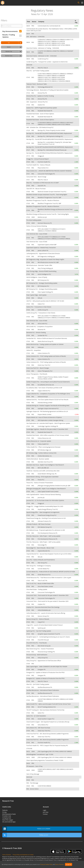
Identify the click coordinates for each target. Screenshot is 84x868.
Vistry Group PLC (43, 658)
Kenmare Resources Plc (45, 223)
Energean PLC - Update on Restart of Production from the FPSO (45, 672)
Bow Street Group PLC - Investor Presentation (40, 649)
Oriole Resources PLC (44, 575)
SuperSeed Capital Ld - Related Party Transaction (41, 248)
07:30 (28, 111)
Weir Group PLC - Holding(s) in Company (39, 566)
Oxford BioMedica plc (44, 610)
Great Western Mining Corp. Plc (47, 474)
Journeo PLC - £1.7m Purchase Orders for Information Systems (45, 500)
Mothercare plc (42, 217)
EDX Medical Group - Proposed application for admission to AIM (46, 530)
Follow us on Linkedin (26, 829)
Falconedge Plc (42, 545)
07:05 (28, 162)
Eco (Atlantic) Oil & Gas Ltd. (46, 385)
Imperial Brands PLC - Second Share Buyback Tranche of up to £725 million (49, 554)
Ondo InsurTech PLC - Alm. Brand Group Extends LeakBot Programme (48, 734)
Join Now (46, 812)
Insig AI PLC (41, 622)
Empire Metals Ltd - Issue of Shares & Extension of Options (44, 417)
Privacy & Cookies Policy (46, 865)
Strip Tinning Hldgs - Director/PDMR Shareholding (41, 271)
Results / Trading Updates (9, 36)
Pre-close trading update (34, 220)
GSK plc (40, 298)
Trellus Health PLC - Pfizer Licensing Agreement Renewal (43, 447)
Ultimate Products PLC (45, 521)
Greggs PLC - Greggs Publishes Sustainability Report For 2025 (45, 506)
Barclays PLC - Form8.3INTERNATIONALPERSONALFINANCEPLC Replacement (49, 153)
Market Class (14, 56)
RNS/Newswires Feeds (9, 814)
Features (5, 810)
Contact (45, 814)
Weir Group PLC (43, 563)
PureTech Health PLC (44, 162)
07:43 (28, 93)
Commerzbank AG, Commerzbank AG (49, 26)
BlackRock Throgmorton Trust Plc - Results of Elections (43, 200)
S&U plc (40, 557)
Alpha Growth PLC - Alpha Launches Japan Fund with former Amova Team (49, 704)
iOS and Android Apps (9, 822)
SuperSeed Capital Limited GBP (47, 245)
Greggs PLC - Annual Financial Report (38, 159)
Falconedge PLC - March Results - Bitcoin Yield (40, 548)
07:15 (28, 156)
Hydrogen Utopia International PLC (48, 408)
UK (15, 43)
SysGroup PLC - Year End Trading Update (39, 631)
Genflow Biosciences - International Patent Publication (43, 690)
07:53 (28, 68)
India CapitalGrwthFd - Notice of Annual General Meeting (44, 494)
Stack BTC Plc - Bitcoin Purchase (36, 189)
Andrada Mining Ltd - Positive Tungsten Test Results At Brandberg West (48, 405)
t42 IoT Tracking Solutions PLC (47, 707)
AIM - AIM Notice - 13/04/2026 (35, 37)
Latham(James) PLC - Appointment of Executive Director (43, 253)
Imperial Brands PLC (44, 551)
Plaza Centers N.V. (43, 168)
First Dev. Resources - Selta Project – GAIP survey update (43, 536)
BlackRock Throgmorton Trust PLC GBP (50, 197)
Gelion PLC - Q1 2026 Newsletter (36, 716)
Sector (15, 47)
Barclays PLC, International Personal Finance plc (52, 150)
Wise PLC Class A (43, 68)
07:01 (28, 174)
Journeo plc (41, 497)
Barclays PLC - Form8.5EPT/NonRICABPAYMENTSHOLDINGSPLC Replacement (50, 139)
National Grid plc (43, 397)
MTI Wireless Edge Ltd (44, 450)
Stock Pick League (8, 820)
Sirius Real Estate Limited (45, 586)
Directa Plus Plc (43, 93)
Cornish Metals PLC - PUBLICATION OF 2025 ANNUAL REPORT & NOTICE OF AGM (51, 572)
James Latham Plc (43, 251)
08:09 (28, 26)
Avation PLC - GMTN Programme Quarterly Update (42, 108)
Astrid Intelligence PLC (45, 274)
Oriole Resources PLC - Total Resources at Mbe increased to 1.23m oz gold (49, 578)
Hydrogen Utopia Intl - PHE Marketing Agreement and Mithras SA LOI (47, 411)
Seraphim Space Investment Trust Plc (49, 634)
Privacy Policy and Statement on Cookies (23, 855)
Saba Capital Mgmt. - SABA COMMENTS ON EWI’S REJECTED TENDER (47, 667)
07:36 (28, 105)
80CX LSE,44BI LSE (43, 468)
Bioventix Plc (42, 329)
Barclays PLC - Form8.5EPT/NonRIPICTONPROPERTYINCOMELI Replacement (49, 133)
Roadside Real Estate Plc (45, 111)
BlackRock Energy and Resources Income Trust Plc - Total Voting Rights (48, 214)
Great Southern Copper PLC (46, 719)
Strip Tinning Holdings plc (46, 268)
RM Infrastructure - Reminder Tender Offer (39, 265)
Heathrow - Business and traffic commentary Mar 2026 (43, 471)
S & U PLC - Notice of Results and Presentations (41, 560)
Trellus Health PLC (43, 444)
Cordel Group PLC (43, 59)
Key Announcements (10, 31)
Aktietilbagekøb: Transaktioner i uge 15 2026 (40, 754)
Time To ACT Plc (43, 581)
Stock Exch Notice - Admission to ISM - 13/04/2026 (41, 56)
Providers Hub (7, 816)
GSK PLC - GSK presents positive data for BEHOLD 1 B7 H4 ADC (45, 301)
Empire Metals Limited (45, 414)
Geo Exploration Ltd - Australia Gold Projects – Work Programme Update (48, 423)
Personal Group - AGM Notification (37, 655)
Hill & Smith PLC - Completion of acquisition (40, 327)
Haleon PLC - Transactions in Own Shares (39, 307)
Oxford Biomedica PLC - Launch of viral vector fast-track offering (46, 613)
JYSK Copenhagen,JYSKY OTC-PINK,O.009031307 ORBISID (55, 751)
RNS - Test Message (32, 783)
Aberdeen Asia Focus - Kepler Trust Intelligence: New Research (45, 465)
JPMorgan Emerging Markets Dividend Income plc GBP (54, 486)
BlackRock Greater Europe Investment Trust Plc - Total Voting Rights (47, 195)
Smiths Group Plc (43, 310)
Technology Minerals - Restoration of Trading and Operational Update (47, 90)
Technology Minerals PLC (45, 87)
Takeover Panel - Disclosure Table (37, 84)
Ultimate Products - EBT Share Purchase (38, 524)
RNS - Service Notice (33, 789)
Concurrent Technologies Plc (46, 174)
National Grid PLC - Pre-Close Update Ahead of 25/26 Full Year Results (47, 400)
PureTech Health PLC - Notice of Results (38, 165)
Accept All (69, 864)
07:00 (28, 186)
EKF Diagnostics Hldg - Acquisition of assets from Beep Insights (45, 259)
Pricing (4, 812)
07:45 (28, 77)
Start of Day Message (33, 774)
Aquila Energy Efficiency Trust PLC (48, 509)
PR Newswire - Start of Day (34, 766)
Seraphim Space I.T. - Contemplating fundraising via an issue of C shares (48, 637)
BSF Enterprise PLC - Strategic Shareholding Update (42, 283)
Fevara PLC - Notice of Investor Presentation (40, 483)
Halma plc (41, 347)
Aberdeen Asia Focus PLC (45, 462)
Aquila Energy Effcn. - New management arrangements (43, 512)
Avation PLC (41, 105)
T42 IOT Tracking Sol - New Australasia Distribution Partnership (45, 710)
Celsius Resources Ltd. (45, 438)
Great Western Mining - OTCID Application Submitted (42, 477)
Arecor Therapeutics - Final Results (37, 374)
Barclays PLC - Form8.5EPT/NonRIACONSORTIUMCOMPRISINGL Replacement (50, 147)
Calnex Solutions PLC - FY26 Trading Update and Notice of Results (46, 356)
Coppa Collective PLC (44, 391)
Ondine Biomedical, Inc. (45, 456)
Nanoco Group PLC (44, 616)
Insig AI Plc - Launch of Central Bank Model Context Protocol (44, 625)
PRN (33, 26)
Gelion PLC (41, 713)
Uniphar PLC (42, 604)
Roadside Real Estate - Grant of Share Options (40, 114)
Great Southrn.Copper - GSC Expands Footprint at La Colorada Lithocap (48, 722)
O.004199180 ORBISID (45, 786)
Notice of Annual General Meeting (37, 226)
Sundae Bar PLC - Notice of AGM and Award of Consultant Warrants (47, 338)
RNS (33, 34)
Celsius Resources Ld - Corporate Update (39, 441)
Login (45, 810)
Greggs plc (41, 156)
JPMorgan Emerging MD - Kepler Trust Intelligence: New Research (46, 489)
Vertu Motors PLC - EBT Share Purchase (38, 728)
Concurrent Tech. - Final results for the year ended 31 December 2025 (47, 595)
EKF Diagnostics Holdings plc (46, 256)
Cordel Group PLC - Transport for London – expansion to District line (47, 62)
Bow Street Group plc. (44, 646)
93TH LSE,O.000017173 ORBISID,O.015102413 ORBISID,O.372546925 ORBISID (52, 230)
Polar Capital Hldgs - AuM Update (36, 295)
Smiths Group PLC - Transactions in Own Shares (41, 313)
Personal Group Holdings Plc (46, 652)
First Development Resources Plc (48, 533)
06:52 (28, 751)
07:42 (28, 99)
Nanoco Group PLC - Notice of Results (38, 619)
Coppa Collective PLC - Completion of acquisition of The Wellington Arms (48, 394)
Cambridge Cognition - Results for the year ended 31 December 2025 (47, 429)
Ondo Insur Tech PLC (44, 365)
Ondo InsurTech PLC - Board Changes (38, 368)
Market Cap (14, 51)
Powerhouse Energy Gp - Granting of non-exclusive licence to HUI (46, 518)
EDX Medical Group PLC (45, 527)
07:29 (28, 130)
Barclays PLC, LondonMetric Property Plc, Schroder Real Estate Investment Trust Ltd (54, 143)
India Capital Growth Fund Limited (48, 492)
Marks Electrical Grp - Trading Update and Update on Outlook (45, 344)
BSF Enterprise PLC (44, 280)
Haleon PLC (41, 304)
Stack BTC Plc (42, 186)
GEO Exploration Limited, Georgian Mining (51, 420)
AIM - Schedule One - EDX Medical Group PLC (40, 127)
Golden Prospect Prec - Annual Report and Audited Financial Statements (48, 382)
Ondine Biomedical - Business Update (38, 459)
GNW (33, 217)
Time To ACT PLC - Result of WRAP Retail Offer (40, 583)
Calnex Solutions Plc (44, 353)
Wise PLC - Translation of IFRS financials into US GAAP (43, 183)
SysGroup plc (42, 628)
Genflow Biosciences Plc (45, 687)
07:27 (28, 150)
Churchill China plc (44, 640)
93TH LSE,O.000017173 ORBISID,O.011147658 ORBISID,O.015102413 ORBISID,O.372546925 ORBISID (54, 238)
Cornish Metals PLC (44, 569)
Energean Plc (42, 669)
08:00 (28, 34)
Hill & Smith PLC (43, 324)
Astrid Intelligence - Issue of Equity (37, 277)
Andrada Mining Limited (45, 403)
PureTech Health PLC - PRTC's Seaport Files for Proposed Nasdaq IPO (47, 746)
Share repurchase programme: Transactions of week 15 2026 (45, 760)
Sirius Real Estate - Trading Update (37, 589)
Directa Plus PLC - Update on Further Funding (40, 96)
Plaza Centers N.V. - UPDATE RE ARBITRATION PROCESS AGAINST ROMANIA (49, 171)
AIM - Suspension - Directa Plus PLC (37, 102)
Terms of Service (59, 865)
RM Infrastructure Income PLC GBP (48, 262)
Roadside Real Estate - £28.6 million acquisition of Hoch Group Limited (48, 435)
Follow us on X (25, 835)
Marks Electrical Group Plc (46, 341)
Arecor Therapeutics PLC (45, 371)
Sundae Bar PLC (43, 335)
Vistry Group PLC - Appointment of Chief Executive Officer (44, 661)
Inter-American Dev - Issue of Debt (37, 234)
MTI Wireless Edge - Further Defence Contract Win (41, 453)
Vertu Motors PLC (43, 725)
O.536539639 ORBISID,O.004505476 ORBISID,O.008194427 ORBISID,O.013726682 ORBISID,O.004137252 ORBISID (55, 124)
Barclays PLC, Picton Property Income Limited (52, 130)
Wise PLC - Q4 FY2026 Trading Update (38, 71)
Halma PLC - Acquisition (34, 350)
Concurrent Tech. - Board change (36, 177)
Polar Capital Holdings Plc (46, 292)
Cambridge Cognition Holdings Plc (48, 426)
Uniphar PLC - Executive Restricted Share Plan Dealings (43, 607)
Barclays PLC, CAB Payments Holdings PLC (51, 136)
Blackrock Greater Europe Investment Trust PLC (52, 192)
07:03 (28, 168)
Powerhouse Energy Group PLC (47, 515)
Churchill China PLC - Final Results (37, 643)
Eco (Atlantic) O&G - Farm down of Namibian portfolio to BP (44, 388)
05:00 (28, 780)
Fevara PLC (41, 480)
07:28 (28, 136)
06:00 (28, 763)
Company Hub (7, 818)
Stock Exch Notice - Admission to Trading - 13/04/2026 (43, 48)
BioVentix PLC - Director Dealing (36, 332)
